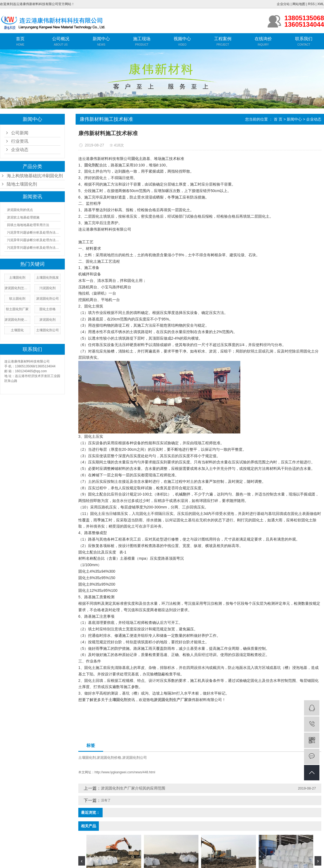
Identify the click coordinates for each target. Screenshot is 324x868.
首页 (20, 39)
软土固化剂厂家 (17, 309)
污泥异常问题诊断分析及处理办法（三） (34, 248)
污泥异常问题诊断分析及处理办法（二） (34, 240)
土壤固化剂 (87, 758)
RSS (311, 4)
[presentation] (82, 861)
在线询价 (263, 39)
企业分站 (283, 4)
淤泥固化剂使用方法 (17, 320)
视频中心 (182, 39)
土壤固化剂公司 (48, 330)
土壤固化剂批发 (48, 278)
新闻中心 (101, 39)
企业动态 (20, 150)
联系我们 (304, 39)
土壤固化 (17, 330)
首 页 (278, 119)
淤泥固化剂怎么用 (17, 288)
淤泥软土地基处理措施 (23, 217)
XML (321, 4)
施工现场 (142, 39)
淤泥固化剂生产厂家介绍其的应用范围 (133, 788)
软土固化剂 (17, 299)
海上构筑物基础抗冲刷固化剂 (35, 176)
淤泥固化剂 (48, 320)
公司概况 (61, 39)
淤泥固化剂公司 (48, 299)
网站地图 (299, 4)
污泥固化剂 (48, 288)
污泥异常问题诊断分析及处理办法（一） (34, 233)
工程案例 (223, 39)
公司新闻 (20, 133)
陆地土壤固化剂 (22, 184)
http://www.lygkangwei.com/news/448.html (125, 772)
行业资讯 (20, 141)
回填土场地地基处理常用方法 (28, 225)
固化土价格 (48, 309)
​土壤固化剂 (17, 278)
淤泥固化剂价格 (109, 758)
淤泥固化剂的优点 (20, 210)
